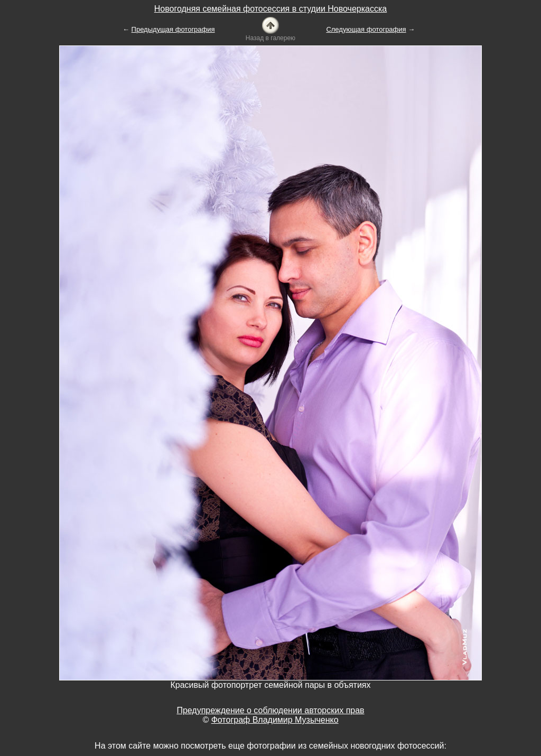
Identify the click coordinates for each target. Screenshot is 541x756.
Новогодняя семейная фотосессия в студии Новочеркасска (270, 9)
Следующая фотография (366, 29)
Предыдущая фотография (173, 29)
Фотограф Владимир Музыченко (275, 720)
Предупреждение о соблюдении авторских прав (270, 710)
